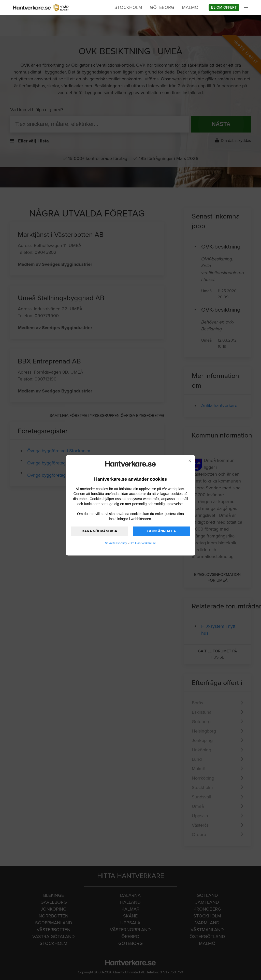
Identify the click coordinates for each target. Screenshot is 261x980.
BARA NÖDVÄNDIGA (99, 531)
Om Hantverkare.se (143, 543)
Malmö (190, 7)
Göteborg (162, 7)
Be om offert (224, 8)
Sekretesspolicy (116, 543)
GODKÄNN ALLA (162, 531)
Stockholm (128, 7)
